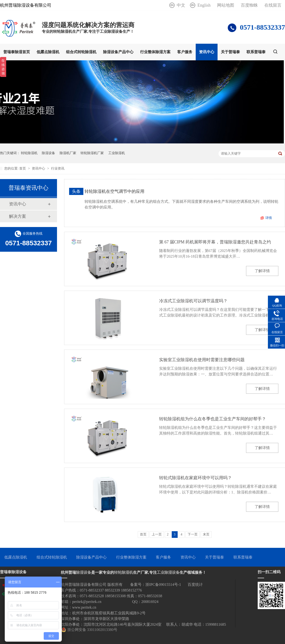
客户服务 (185, 52)
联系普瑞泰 (256, 52)
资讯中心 (207, 52)
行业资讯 (58, 168)
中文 (181, 5)
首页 (23, 168)
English (204, 5)
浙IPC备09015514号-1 (163, 585)
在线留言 (273, 5)
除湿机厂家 (68, 153)
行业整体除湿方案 (155, 52)
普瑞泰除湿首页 (17, 52)
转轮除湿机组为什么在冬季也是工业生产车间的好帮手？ (213, 419)
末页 (206, 534)
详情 (269, 218)
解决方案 (18, 216)
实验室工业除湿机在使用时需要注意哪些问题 (202, 360)
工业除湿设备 (168, 572)
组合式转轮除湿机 (81, 52)
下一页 (193, 534)
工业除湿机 (117, 153)
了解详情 (262, 271)
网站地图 (226, 5)
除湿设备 (48, 153)
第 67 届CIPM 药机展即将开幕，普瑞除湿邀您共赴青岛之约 (215, 242)
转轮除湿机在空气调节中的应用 (114, 191)
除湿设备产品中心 (118, 52)
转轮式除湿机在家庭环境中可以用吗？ (195, 478)
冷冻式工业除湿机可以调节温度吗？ (193, 301)
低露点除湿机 (48, 52)
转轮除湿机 (29, 153)
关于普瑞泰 (230, 52)
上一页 (157, 534)
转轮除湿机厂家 (92, 153)
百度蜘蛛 (249, 5)
